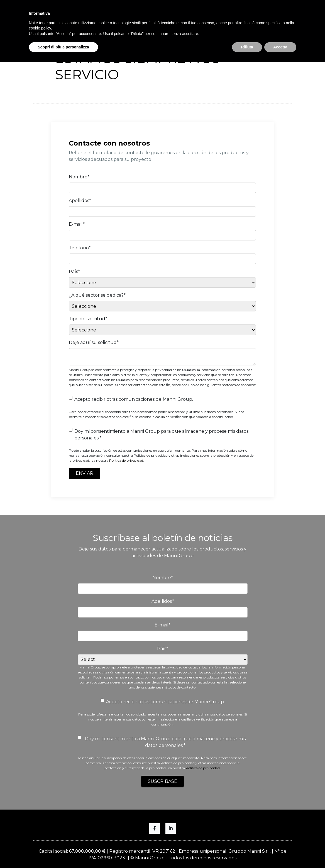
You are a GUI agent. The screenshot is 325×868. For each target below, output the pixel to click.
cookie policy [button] (40, 28)
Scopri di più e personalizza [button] (63, 47)
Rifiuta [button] (247, 47)
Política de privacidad (126, 460)
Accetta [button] (280, 47)
